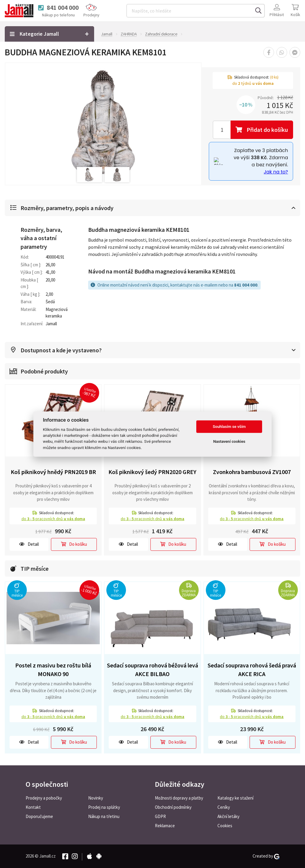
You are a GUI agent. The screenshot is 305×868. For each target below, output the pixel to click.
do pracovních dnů (53, 519)
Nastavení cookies (229, 441)
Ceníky (224, 807)
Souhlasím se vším (229, 427)
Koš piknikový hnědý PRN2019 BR (53, 472)
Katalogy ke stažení (235, 798)
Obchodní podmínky (173, 807)
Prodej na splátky (104, 807)
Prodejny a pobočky (44, 798)
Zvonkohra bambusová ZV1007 (252, 472)
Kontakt (33, 807)
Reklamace (165, 826)
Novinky (96, 798)
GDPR (160, 816)
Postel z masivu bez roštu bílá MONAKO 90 (53, 670)
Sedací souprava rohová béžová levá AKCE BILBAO (152, 670)
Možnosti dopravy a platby (179, 798)
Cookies (225, 826)
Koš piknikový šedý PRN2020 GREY (152, 472)
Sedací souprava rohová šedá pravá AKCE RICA (252, 670)
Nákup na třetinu (104, 816)
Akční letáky (228, 816)
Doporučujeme (39, 816)
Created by (266, 856)
